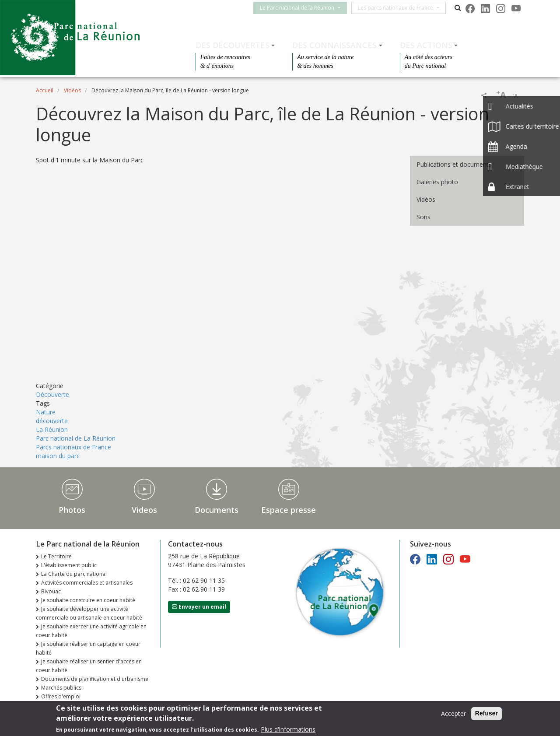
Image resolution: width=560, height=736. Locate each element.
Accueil (45, 90)
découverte (52, 421)
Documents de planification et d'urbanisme (95, 679)
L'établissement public (69, 565)
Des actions (426, 45)
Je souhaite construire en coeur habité (88, 600)
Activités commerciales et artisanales (87, 583)
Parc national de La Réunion (76, 438)
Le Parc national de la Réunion (302, 8)
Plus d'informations (288, 729)
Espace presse (289, 510)
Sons (423, 217)
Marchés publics (61, 688)
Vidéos (72, 90)
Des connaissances (334, 45)
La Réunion (52, 429)
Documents (217, 510)
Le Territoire (56, 556)
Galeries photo (437, 182)
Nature (46, 412)
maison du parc (58, 456)
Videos (144, 510)
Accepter (453, 713)
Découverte (52, 394)
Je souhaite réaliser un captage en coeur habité (88, 648)
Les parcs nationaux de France (401, 8)
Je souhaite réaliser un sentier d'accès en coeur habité (89, 666)
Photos (72, 510)
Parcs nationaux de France (73, 447)
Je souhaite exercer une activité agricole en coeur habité (91, 631)
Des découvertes (233, 45)
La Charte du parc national (74, 574)
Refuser (486, 713)
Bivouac (51, 591)
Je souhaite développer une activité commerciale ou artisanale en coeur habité (89, 613)
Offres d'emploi (61, 696)
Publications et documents (454, 164)
